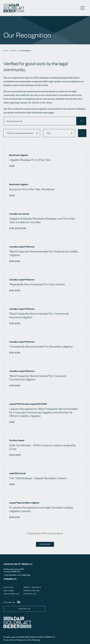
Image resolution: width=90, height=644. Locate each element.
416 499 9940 (11, 575)
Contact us (24, 609)
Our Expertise (11, 594)
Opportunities (32, 591)
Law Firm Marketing (32, 640)
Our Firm (14, 51)
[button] (38, 133)
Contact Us (30, 594)
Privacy (6, 640)
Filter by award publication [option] (20, 133)
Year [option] (49, 133)
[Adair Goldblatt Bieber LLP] (14, 8)
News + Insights (32, 587)
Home (6, 51)
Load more (45, 544)
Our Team (9, 591)
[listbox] (22, 133)
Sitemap (20, 640)
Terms (13, 640)
